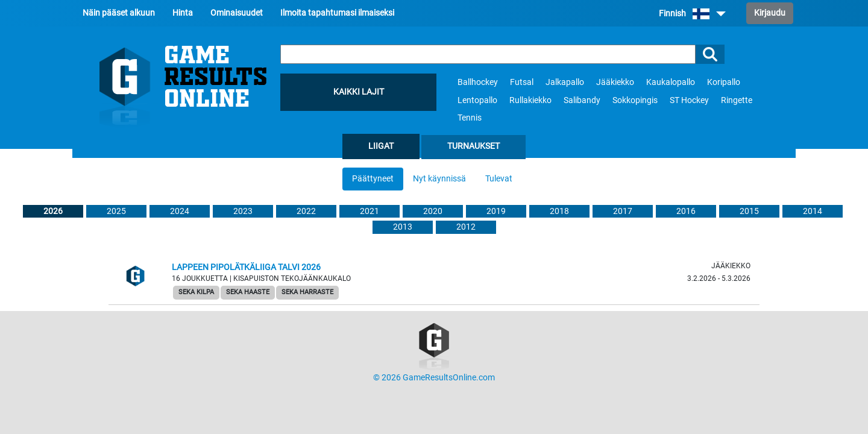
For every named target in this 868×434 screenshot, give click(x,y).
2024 (180, 211)
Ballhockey (478, 82)
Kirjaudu (770, 13)
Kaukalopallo (671, 82)
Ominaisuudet (237, 13)
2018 (559, 211)
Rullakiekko (530, 100)
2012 (466, 227)
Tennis (470, 118)
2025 (116, 211)
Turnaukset (473, 146)
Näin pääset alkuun (119, 13)
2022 (306, 211)
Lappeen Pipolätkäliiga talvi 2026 (246, 267)
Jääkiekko (615, 82)
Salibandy (582, 100)
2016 (686, 211)
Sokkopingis (635, 100)
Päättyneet (373, 179)
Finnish (692, 14)
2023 (243, 211)
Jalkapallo (565, 82)
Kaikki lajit (359, 92)
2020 (433, 211)
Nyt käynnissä (439, 179)
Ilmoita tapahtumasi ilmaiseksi (337, 13)
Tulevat (499, 179)
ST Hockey (689, 100)
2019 (496, 211)
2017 (623, 211)
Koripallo (724, 82)
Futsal (522, 82)
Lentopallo (477, 100)
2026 (53, 211)
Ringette (737, 100)
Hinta (183, 13)
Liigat (381, 146)
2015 (749, 211)
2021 (370, 211)
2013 (403, 227)
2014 (813, 211)
